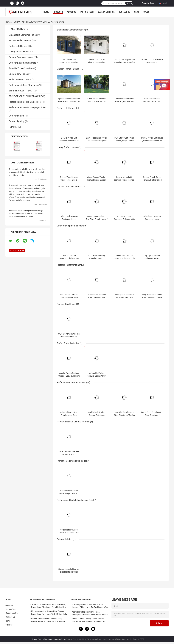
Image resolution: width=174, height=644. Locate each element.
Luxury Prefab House (19, 52)
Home (46, 12)
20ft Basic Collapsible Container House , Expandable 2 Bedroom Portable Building (49, 606)
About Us (71, 12)
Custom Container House (21, 57)
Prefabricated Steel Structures (23, 85)
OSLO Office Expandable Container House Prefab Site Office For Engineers (124, 62)
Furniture (13, 127)
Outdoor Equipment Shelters (22, 63)
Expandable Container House (23, 35)
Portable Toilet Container (21, 68)
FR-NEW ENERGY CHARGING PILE (25, 96)
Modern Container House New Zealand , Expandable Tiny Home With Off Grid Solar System (49, 613)
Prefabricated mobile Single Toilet (25, 102)
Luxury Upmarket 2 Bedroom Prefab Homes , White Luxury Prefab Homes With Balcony (90, 606)
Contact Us (124, 12)
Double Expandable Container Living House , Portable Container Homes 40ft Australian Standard (48, 620)
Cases (146, 12)
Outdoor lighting (17, 116)
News (137, 12)
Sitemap (9, 625)
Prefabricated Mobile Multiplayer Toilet (27, 107)
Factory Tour (87, 12)
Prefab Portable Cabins (20, 80)
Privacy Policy (37, 639)
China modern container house (54, 639)
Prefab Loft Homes (18, 46)
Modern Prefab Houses (20, 40)
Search (129, 3)
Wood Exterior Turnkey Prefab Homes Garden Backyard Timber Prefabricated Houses (89, 620)
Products (58, 12)
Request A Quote (148, 3)
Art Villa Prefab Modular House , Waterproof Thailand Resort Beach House (90, 613)
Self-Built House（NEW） (21, 91)
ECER (142, 639)
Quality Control (106, 12)
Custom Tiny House (18, 74)
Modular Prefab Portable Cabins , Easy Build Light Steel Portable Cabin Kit (69, 376)
